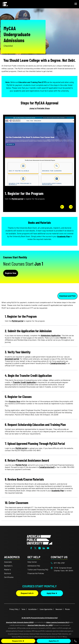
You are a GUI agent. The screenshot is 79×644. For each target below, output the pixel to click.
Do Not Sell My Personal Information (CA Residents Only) (40, 618)
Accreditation (33, 609)
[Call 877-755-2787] (75, 641)
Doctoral (7, 573)
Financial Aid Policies (36, 573)
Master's (7, 569)
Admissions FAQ (34, 566)
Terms (23, 609)
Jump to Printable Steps (40, 108)
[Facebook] (31, 548)
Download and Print (67, 296)
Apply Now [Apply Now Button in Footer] (51, 593)
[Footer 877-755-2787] (62, 563)
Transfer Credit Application (24, 382)
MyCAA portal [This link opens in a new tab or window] (17, 199)
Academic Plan (64, 236)
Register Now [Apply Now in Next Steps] (11, 273)
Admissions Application (51, 335)
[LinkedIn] (44, 548)
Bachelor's (8, 566)
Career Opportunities (46, 609)
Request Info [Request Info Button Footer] (26, 593)
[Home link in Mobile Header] (5, 4)
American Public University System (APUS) (20, 622)
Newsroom (59, 609)
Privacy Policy (14, 609)
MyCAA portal (17, 321)
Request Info (17, 641)
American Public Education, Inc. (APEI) (40, 625)
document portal (12, 359)
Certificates (9, 577)
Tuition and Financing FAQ (38, 569)
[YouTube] (48, 548)
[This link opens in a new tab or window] (15, 401)
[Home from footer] (39, 540)
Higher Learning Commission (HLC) (58, 622)
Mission (67, 609)
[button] (76, 4)
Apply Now (53, 641)
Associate (8, 562)
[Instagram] (40, 548)
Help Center (32, 562)
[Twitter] (35, 548)
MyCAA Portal (21, 465)
